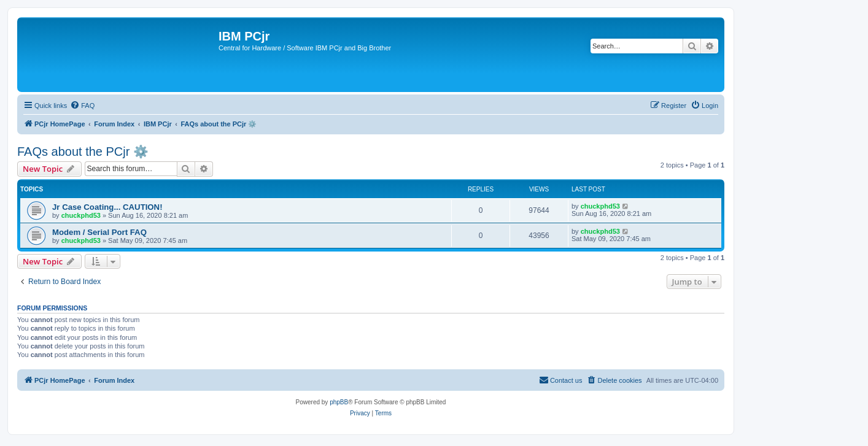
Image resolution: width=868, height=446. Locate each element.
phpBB (339, 402)
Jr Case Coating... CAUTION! (107, 207)
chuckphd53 (81, 215)
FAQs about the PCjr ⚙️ (83, 152)
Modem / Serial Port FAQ (99, 232)
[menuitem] (82, 106)
